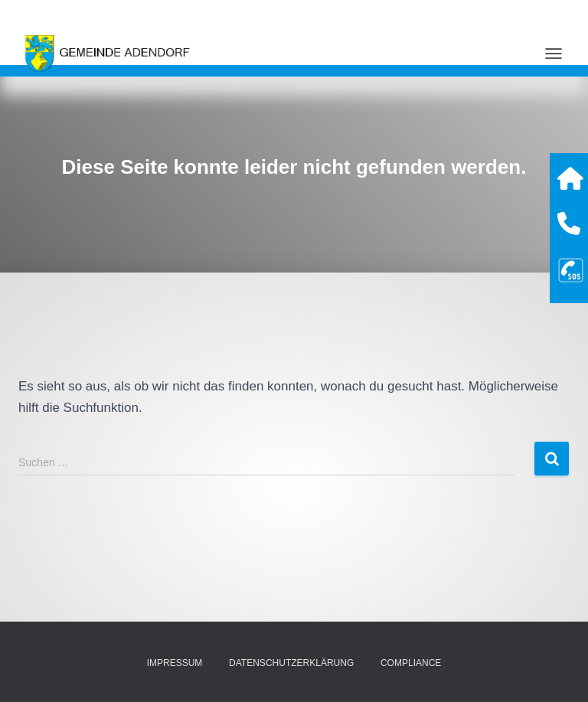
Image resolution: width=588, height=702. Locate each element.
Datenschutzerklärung (291, 663)
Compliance (411, 663)
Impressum (175, 663)
